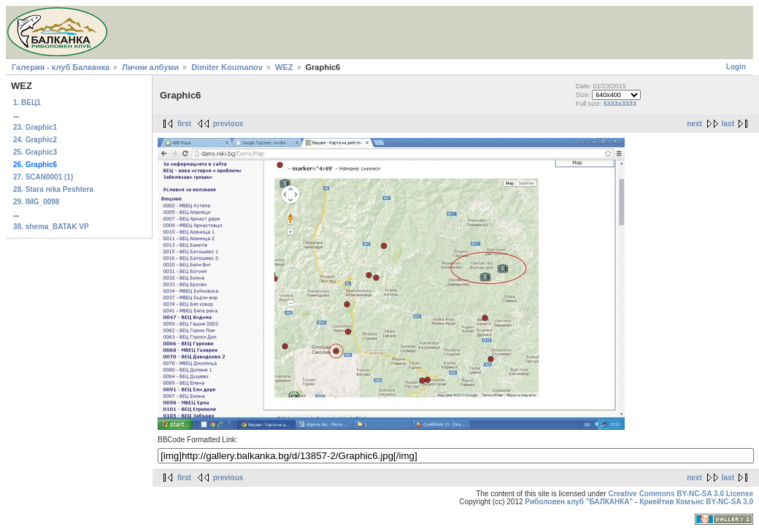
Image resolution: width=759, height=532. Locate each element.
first (184, 124)
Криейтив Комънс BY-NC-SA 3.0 (696, 502)
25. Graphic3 (35, 152)
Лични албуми (150, 67)
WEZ (284, 67)
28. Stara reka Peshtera (53, 189)
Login (736, 67)
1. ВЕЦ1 (27, 103)
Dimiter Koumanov (227, 67)
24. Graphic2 (35, 140)
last (728, 124)
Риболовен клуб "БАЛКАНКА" (579, 502)
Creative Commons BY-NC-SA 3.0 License (681, 494)
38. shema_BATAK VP (51, 227)
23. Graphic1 (35, 127)
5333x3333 (620, 104)
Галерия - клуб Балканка (61, 67)
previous (228, 124)
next (694, 124)
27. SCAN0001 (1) (43, 177)
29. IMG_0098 (36, 202)
